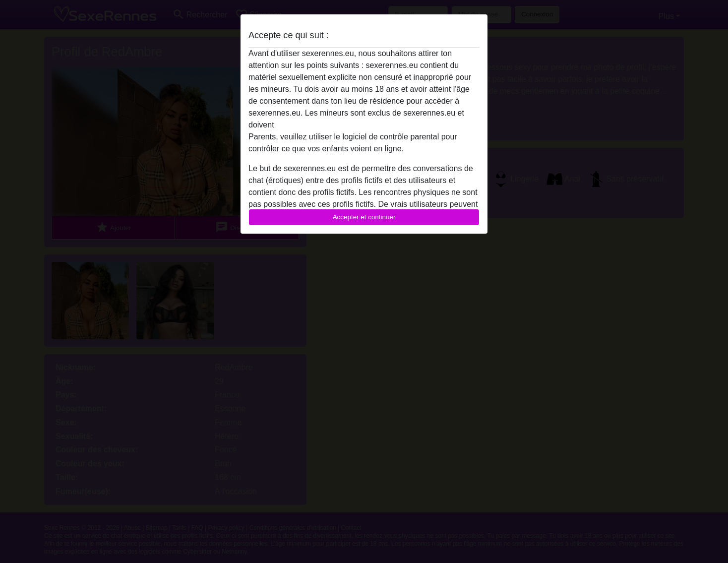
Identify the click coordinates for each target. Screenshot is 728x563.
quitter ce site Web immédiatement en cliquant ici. (364, 125)
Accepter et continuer (364, 217)
